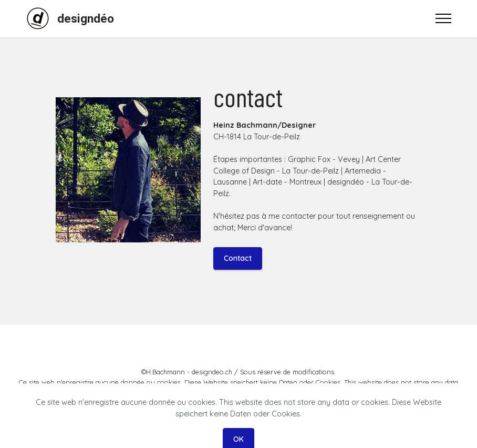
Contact (238, 258)
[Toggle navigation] (444, 18)
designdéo (86, 18)
